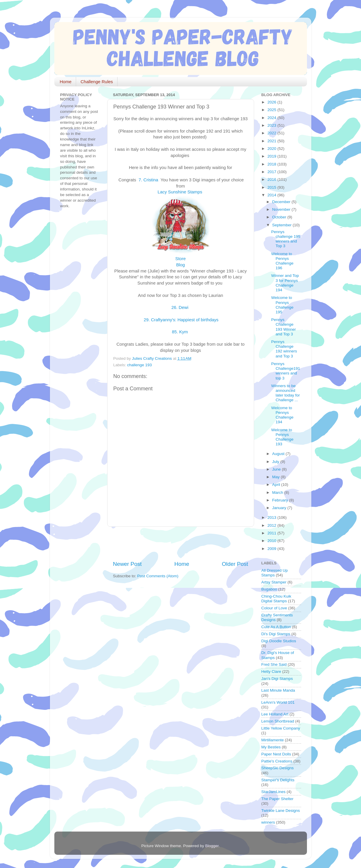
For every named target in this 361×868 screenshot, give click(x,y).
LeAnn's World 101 (278, 702)
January (280, 508)
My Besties (271, 747)
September (283, 225)
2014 (272, 195)
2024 (272, 118)
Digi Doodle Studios (279, 641)
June (277, 469)
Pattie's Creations (277, 761)
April (277, 485)
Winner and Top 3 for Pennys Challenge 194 (285, 283)
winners (268, 822)
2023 (272, 125)
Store (180, 259)
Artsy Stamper (274, 582)
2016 (272, 179)
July (276, 462)
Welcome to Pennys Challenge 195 (282, 305)
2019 (272, 156)
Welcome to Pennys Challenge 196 (282, 261)
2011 (272, 533)
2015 (272, 187)
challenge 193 (140, 365)
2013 (272, 517)
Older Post (235, 564)
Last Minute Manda (278, 690)
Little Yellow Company (281, 728)
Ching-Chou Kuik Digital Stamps (276, 599)
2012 (272, 525)
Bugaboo (269, 589)
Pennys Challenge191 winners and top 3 (286, 371)
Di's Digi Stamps (276, 634)
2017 (272, 172)
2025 (272, 110)
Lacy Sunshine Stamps (181, 192)
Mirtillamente (273, 740)
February (281, 500)
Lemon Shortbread (278, 721)
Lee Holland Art (275, 714)
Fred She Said (274, 664)
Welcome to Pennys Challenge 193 (282, 437)
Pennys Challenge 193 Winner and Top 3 (283, 327)
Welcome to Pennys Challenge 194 (282, 415)
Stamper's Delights (278, 780)
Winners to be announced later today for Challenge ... (286, 393)
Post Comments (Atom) (158, 576)
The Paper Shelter (278, 799)
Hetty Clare (271, 672)
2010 (272, 541)
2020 (272, 149)
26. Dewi (180, 307)
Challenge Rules (97, 82)
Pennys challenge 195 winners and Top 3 (286, 239)
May (277, 477)
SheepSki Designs (278, 768)
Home (66, 82)
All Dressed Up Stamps (275, 573)
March (278, 492)
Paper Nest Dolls (276, 754)
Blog (181, 265)
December (282, 202)
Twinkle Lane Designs (281, 811)
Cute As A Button (276, 627)
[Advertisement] (182, 543)
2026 (272, 102)
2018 (272, 164)
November (282, 209)
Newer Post (127, 564)
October (280, 217)
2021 (272, 141)
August (279, 454)
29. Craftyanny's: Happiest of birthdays (180, 320)
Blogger (212, 846)
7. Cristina (149, 180)
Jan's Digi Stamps (277, 679)
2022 (272, 133)
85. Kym (180, 332)
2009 (272, 549)
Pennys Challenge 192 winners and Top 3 (284, 349)
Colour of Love (274, 608)
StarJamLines (274, 792)
